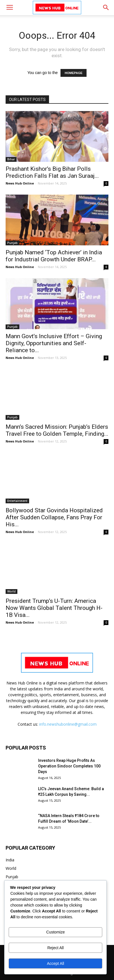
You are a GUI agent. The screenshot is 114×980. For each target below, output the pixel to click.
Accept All (55, 963)
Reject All (55, 948)
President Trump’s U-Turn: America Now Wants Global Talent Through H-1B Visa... (54, 608)
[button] (106, 8)
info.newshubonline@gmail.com (68, 724)
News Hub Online (20, 183)
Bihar (11, 159)
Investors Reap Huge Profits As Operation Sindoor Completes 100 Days (69, 766)
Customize (55, 932)
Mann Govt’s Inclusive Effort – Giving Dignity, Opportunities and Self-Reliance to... (54, 343)
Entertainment (17, 501)
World (11, 591)
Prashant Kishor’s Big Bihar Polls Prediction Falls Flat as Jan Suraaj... (52, 172)
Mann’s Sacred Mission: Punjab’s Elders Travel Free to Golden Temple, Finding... (57, 430)
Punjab (12, 243)
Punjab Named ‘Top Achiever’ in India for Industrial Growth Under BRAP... (54, 256)
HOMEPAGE (74, 73)
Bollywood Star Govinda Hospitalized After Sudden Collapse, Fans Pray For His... (54, 517)
